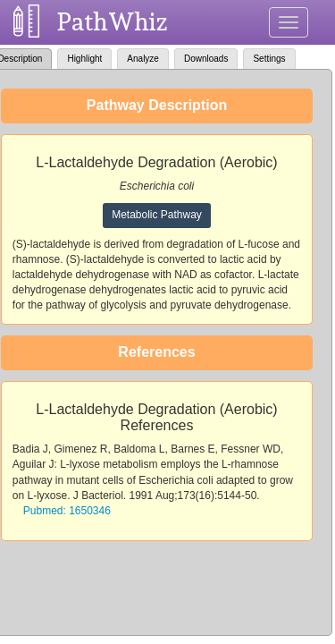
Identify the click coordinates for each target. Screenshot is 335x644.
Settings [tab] (269, 59)
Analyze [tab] (143, 59)
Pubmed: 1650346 (67, 511)
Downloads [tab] (206, 59)
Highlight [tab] (84, 59)
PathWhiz (113, 22)
